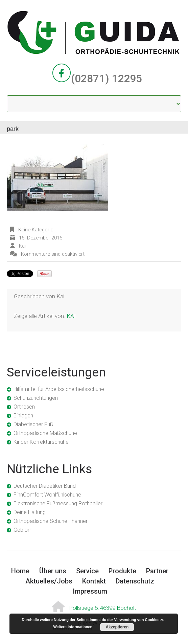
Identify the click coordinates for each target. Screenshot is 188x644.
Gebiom (23, 530)
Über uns (53, 571)
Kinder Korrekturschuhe (41, 442)
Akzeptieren (117, 627)
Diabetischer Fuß (33, 424)
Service (87, 571)
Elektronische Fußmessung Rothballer (58, 503)
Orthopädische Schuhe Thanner (51, 521)
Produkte (122, 571)
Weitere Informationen (73, 627)
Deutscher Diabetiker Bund (45, 486)
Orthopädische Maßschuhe (45, 433)
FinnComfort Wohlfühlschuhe (47, 495)
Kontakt (94, 581)
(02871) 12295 (107, 79)
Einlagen (23, 416)
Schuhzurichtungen (36, 398)
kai (22, 246)
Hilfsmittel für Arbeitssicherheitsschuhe (59, 389)
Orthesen (24, 407)
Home (20, 571)
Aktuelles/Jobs (49, 581)
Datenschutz (135, 581)
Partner (157, 571)
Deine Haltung (30, 512)
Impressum (90, 591)
